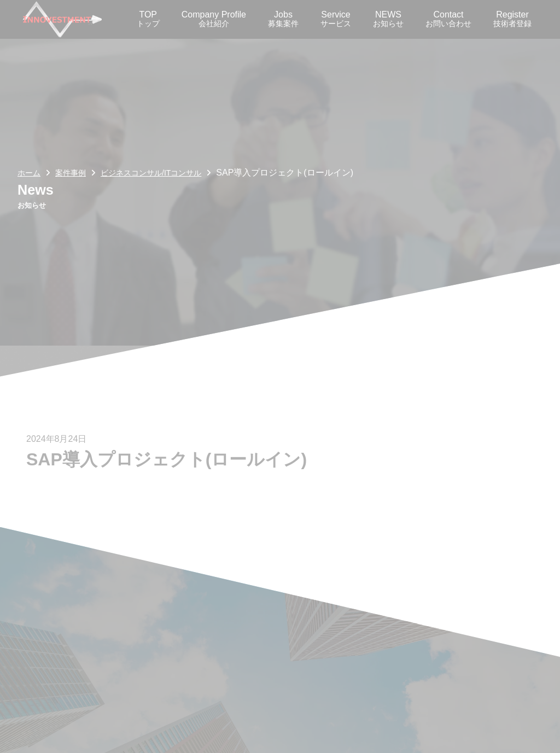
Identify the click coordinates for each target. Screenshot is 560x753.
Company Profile (214, 19)
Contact (448, 19)
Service (336, 19)
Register (512, 19)
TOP (148, 19)
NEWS (388, 19)
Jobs (283, 19)
